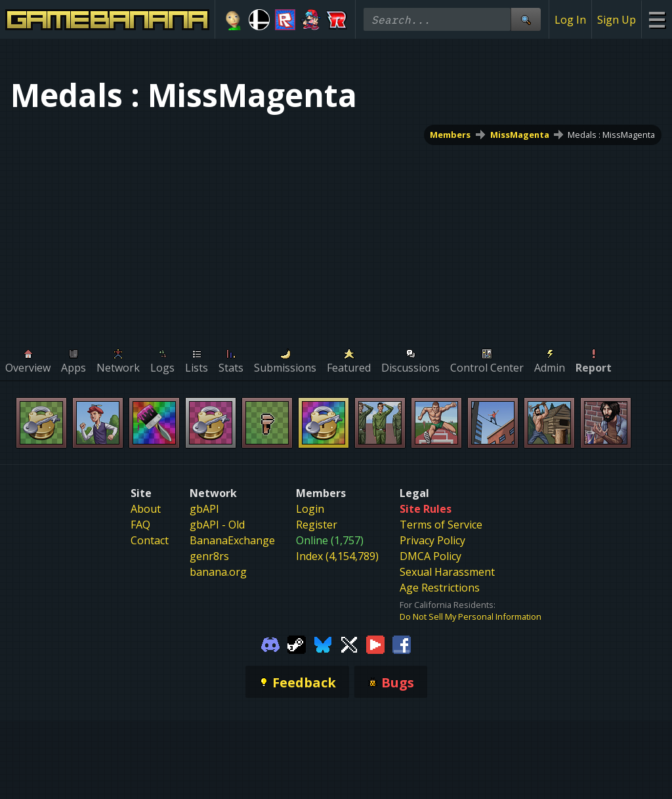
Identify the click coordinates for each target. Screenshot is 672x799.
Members (451, 135)
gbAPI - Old (217, 525)
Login (310, 509)
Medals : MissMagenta (611, 135)
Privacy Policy (432, 540)
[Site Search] (526, 19)
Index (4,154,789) (337, 556)
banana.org (218, 572)
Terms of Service (441, 525)
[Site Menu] (657, 19)
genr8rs (209, 556)
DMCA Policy (430, 556)
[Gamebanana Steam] (297, 643)
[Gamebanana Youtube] (375, 643)
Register (317, 525)
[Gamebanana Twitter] (349, 643)
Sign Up (617, 20)
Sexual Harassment (447, 572)
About (146, 509)
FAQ (140, 525)
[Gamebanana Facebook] (402, 643)
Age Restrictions (440, 588)
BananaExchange (232, 540)
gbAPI (204, 509)
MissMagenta (520, 135)
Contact (150, 540)
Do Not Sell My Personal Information (471, 616)
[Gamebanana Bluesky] (323, 643)
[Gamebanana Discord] (270, 643)
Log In (570, 20)
